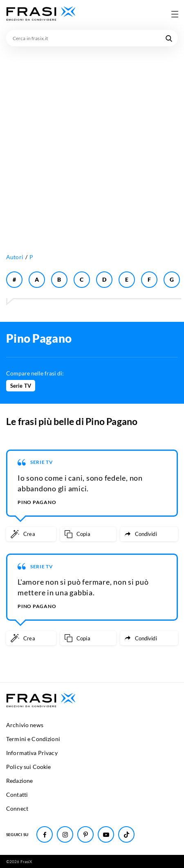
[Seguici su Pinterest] (85, 834)
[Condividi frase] (149, 534)
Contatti (17, 795)
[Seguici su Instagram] (65, 834)
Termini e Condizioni (33, 739)
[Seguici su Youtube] (106, 834)
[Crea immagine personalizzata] (31, 534)
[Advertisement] (92, 142)
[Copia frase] (88, 534)
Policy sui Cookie (28, 767)
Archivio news (25, 725)
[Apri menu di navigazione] (175, 14)
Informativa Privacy (32, 753)
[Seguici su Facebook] (45, 834)
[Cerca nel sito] (169, 38)
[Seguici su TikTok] (126, 834)
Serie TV (21, 386)
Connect (17, 808)
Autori (15, 257)
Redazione (19, 781)
